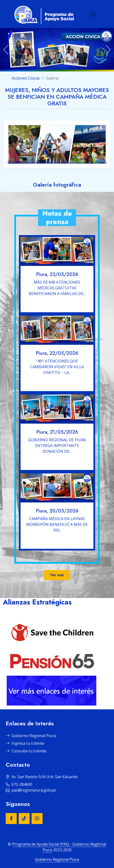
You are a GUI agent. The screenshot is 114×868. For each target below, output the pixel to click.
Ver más (57, 575)
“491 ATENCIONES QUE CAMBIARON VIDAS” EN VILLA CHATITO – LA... (57, 367)
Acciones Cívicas (26, 78)
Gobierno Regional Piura (31, 736)
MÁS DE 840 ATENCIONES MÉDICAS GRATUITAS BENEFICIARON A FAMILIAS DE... (57, 288)
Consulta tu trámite (26, 751)
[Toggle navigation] (93, 14)
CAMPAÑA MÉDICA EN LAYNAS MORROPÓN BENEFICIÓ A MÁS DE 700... (57, 524)
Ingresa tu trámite (25, 743)
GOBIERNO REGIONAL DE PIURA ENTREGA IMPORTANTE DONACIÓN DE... (57, 446)
